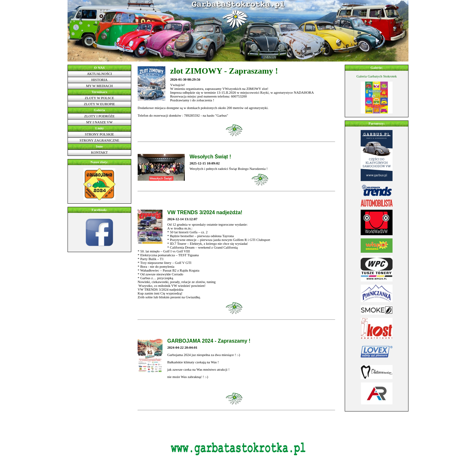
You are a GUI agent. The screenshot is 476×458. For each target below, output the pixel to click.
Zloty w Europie (99, 104)
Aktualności (99, 74)
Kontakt (99, 152)
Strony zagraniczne (100, 140)
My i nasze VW (100, 122)
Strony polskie (99, 134)
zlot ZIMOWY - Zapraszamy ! (224, 71)
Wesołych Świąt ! (210, 157)
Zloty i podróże (99, 116)
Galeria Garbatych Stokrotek (377, 76)
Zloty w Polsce (99, 98)
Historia (99, 80)
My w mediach (99, 86)
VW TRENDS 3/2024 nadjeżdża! (205, 212)
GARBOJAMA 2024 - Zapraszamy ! (209, 341)
